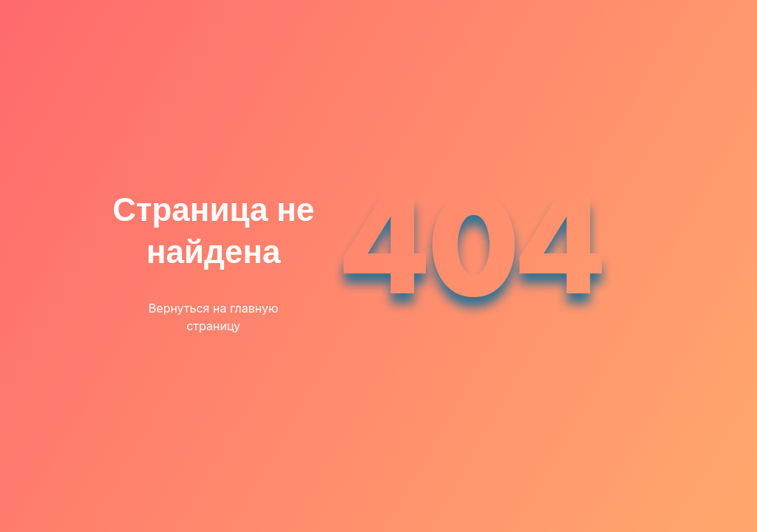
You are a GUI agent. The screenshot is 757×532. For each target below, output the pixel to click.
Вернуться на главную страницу (214, 317)
